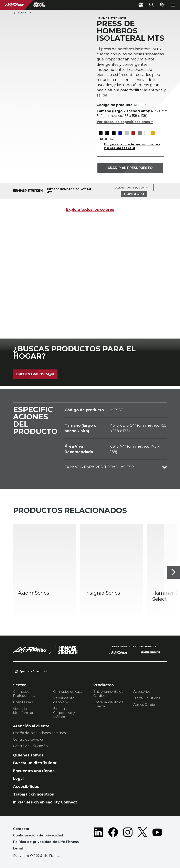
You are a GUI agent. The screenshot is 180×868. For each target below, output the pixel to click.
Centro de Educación (30, 746)
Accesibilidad (26, 787)
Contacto (134, 194)
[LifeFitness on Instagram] (128, 840)
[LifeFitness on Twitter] (142, 840)
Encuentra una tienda (34, 771)
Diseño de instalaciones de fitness (40, 733)
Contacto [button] (21, 829)
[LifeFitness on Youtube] (157, 840)
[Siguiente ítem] (173, 572)
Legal (18, 779)
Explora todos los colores (90, 209)
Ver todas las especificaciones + (125, 122)
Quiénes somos (28, 755)
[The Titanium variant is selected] (140, 133)
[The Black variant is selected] (101, 133)
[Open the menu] (173, 5)
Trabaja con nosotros (33, 794)
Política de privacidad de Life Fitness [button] (46, 842)
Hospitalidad (23, 702)
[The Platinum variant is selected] (127, 133)
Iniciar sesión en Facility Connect (45, 802)
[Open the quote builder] (162, 5)
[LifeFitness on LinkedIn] (98, 840)
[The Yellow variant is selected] (153, 133)
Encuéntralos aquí (35, 374)
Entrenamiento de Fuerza (108, 704)
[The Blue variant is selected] (120, 133)
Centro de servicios (28, 739)
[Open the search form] (151, 5)
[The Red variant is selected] (133, 133)
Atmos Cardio (144, 705)
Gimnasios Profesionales (24, 694)
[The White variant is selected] (146, 133)
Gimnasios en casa (68, 692)
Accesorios (142, 692)
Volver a (22, 13)
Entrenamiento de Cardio (108, 694)
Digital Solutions (147, 698)
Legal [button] (18, 848)
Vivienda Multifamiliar (23, 711)
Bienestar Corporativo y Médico (64, 713)
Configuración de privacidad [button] (38, 835)
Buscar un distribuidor (35, 763)
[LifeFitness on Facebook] (113, 840)
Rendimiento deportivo (64, 700)
